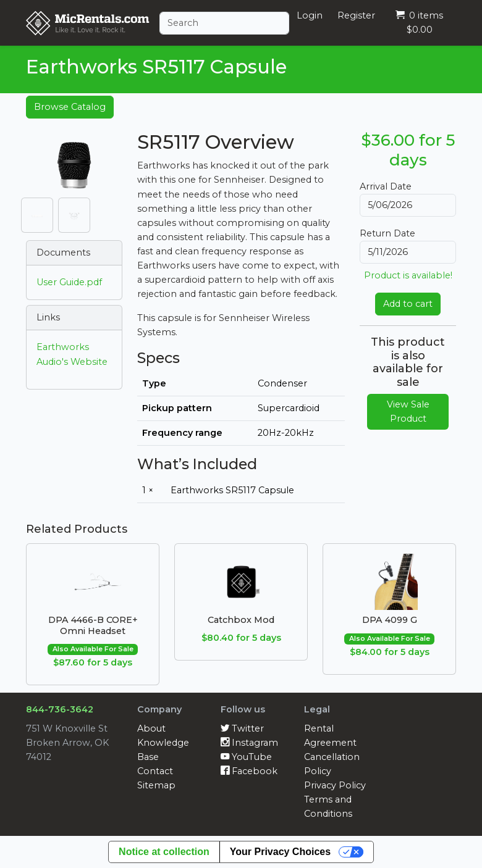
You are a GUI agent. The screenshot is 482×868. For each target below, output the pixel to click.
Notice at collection (164, 852)
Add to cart (408, 304)
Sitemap (156, 785)
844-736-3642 (60, 709)
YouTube (246, 757)
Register (356, 15)
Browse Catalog (70, 107)
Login (310, 15)
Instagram (249, 743)
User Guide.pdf (69, 282)
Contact (155, 771)
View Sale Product (408, 411)
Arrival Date (386, 186)
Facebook (249, 771)
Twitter (242, 728)
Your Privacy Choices (280, 852)
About (151, 728)
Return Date (387, 233)
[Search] (224, 23)
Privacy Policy (335, 785)
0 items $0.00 (419, 23)
